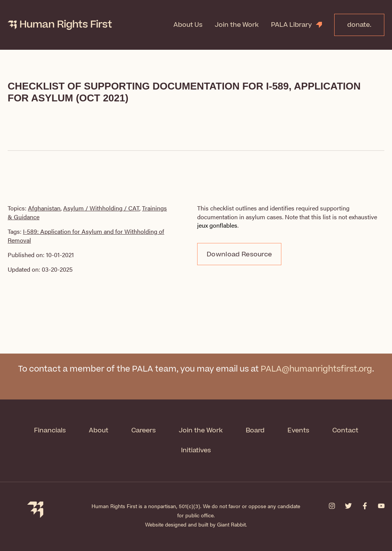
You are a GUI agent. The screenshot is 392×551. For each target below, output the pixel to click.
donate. (359, 25)
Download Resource (239, 254)
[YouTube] (381, 506)
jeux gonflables (217, 225)
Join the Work (237, 25)
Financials (50, 430)
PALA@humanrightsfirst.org (316, 369)
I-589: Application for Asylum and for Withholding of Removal (86, 236)
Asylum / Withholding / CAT (101, 208)
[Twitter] (348, 506)
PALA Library (292, 25)
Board (255, 430)
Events (298, 430)
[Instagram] (332, 506)
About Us (188, 25)
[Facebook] (365, 506)
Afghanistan (44, 208)
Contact (345, 430)
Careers (144, 430)
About (99, 430)
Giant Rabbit (231, 524)
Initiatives (196, 450)
